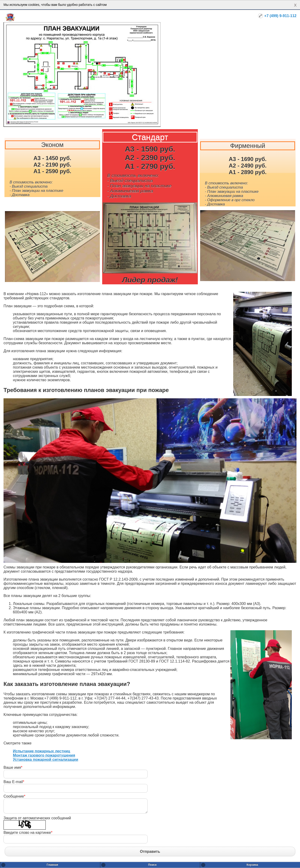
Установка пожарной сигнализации (45, 760)
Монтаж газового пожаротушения (44, 755)
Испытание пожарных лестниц (41, 751)
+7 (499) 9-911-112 (280, 16)
